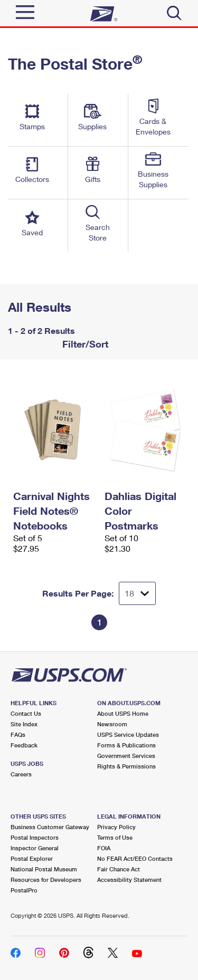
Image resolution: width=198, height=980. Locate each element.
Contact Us (26, 713)
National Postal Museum (44, 869)
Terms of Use (115, 837)
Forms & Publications (126, 745)
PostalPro (24, 890)
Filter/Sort (84, 344)
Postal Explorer (32, 858)
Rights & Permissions (126, 766)
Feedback (24, 745)
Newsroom (112, 724)
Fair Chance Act (119, 869)
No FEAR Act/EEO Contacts (135, 858)
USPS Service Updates (128, 734)
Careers (21, 774)
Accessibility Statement (129, 880)
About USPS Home (123, 713)
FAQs (18, 734)
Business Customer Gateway (50, 827)
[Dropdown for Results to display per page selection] (137, 593)
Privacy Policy (116, 827)
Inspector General (35, 848)
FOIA (104, 848)
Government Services (126, 756)
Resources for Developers (46, 880)
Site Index (24, 724)
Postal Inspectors (35, 837)
